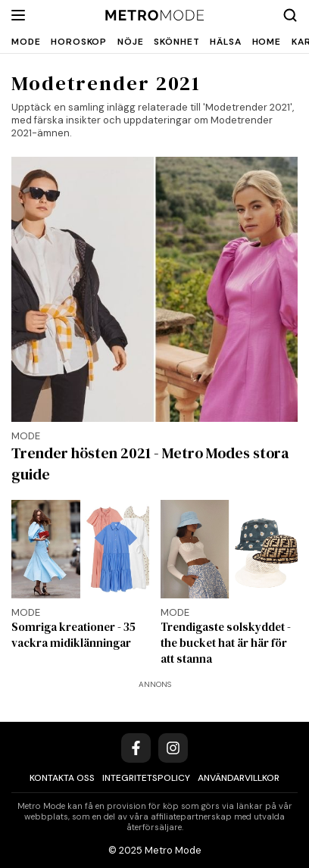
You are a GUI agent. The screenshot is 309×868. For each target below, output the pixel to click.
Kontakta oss (62, 778)
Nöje (130, 42)
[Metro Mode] (155, 16)
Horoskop (79, 42)
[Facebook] (136, 748)
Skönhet (176, 42)
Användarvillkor (239, 778)
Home (267, 42)
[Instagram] (173, 748)
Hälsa (225, 42)
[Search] (290, 15)
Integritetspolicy (146, 778)
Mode (26, 42)
